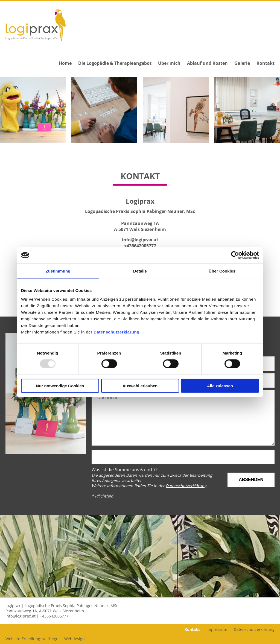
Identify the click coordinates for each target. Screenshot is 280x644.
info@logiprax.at (140, 240)
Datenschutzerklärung (116, 332)
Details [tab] (140, 271)
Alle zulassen (220, 386)
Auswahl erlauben (140, 386)
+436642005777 (140, 246)
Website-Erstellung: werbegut (33, 639)
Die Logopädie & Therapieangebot (115, 63)
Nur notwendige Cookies (60, 386)
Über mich (169, 63)
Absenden (251, 480)
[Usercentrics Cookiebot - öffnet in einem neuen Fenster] (235, 255)
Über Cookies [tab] (222, 271)
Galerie (242, 63)
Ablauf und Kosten (207, 63)
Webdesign (75, 639)
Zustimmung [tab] (58, 271)
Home (65, 63)
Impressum (217, 629)
